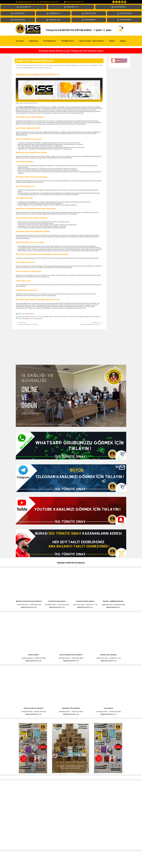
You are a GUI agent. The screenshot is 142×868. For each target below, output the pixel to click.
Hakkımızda (33, 41)
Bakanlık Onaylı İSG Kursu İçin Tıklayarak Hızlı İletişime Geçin (71, 51)
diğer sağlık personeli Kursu (29, 317)
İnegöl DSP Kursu (65, 317)
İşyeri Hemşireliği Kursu (28, 107)
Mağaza (123, 41)
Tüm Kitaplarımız (50, 41)
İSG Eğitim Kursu (68, 41)
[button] (18, 396)
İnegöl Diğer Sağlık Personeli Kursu (51, 317)
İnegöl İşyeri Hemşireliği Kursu (93, 317)
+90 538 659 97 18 (51, 74)
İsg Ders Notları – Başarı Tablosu (92, 41)
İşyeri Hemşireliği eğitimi (24, 319)
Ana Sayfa (20, 41)
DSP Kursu (39, 317)
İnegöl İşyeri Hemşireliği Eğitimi (77, 317)
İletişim (112, 41)
